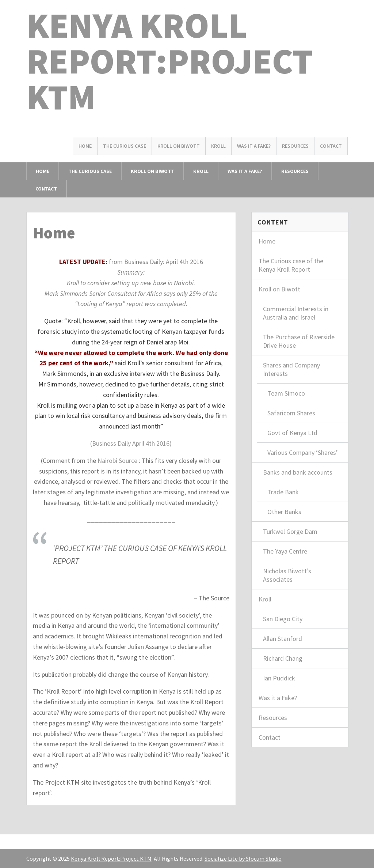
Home (85, 146)
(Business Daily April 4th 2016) (131, 443)
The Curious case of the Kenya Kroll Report (291, 265)
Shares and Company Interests (291, 369)
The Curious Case (125, 146)
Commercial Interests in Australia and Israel (296, 313)
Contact (331, 146)
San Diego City (283, 619)
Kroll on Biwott (179, 146)
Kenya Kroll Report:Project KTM (169, 61)
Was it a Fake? (254, 146)
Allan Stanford (283, 639)
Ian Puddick (279, 678)
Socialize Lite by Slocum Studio (243, 858)
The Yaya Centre (285, 551)
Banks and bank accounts (298, 472)
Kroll (218, 146)
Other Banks (284, 512)
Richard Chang (283, 658)
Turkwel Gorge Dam (290, 531)
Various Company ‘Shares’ (303, 452)
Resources (295, 146)
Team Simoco (286, 393)
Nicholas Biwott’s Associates (287, 575)
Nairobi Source (117, 461)
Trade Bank (283, 492)
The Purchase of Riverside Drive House (299, 341)
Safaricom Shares (291, 413)
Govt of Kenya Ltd (292, 433)
